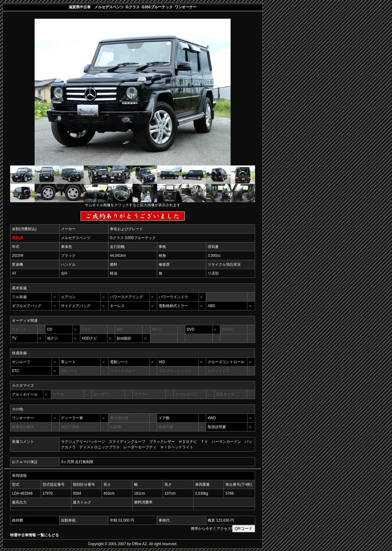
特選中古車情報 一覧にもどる (34, 535)
